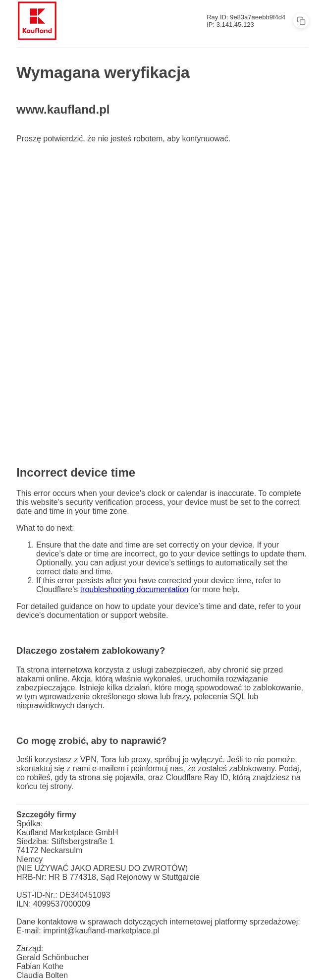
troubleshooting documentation (135, 589)
